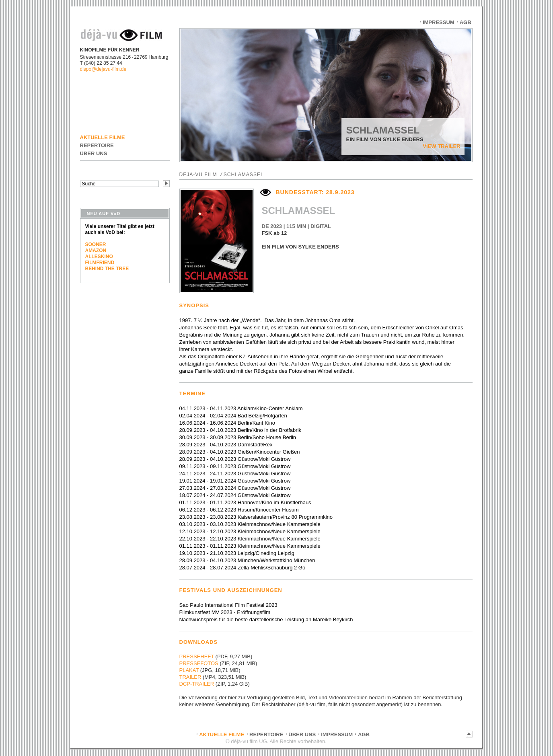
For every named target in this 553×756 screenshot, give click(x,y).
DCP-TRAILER (197, 684)
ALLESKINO (99, 257)
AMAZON (96, 251)
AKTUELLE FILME (103, 137)
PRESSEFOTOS (199, 663)
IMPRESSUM (439, 22)
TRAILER (190, 677)
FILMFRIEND (100, 263)
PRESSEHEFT (197, 656)
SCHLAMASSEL (244, 175)
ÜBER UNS (94, 153)
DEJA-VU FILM (198, 175)
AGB (466, 22)
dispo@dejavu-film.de (103, 69)
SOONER (96, 244)
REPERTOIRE (97, 145)
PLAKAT (189, 670)
